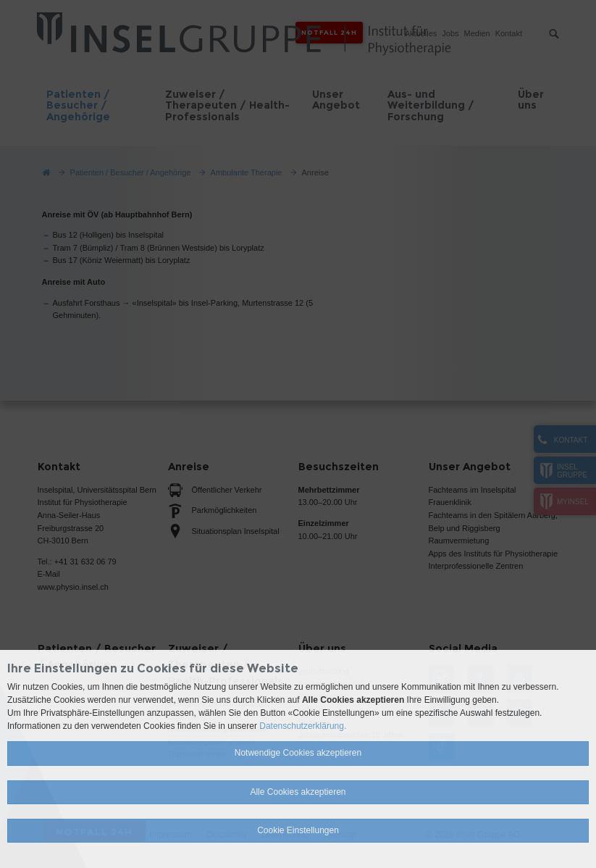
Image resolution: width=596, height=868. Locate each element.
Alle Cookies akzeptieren (298, 792)
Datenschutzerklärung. (303, 726)
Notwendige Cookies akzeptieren (298, 753)
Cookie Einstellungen (298, 830)
